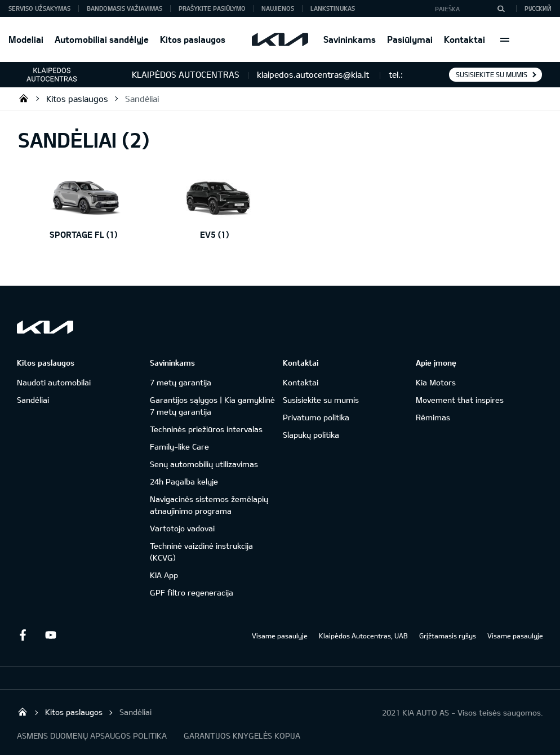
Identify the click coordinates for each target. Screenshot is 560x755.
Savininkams (350, 39)
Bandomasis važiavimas (125, 8)
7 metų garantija (181, 382)
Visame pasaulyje (280, 636)
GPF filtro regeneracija (192, 592)
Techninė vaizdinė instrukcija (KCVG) (201, 552)
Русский (538, 8)
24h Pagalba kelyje (184, 481)
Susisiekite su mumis (492, 74)
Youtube (51, 635)
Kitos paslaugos (193, 39)
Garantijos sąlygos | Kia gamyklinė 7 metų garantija (212, 406)
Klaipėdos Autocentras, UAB (363, 636)
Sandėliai (142, 99)
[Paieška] (501, 8)
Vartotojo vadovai (182, 528)
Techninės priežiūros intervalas (206, 429)
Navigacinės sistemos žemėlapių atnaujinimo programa (209, 505)
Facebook (23, 635)
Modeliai (26, 39)
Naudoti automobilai (54, 382)
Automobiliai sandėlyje (102, 39)
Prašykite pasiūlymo (212, 8)
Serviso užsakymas (39, 8)
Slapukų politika (311, 435)
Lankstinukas (333, 8)
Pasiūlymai (410, 39)
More (505, 39)
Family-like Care (179, 447)
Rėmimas (433, 417)
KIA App (164, 575)
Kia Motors (436, 382)
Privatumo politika (316, 417)
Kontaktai (465, 39)
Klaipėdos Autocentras (24, 98)
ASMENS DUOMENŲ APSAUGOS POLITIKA (92, 736)
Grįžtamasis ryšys (448, 636)
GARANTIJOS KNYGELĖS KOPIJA (242, 736)
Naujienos (278, 8)
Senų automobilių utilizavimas (204, 464)
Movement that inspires (460, 400)
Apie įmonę (436, 363)
